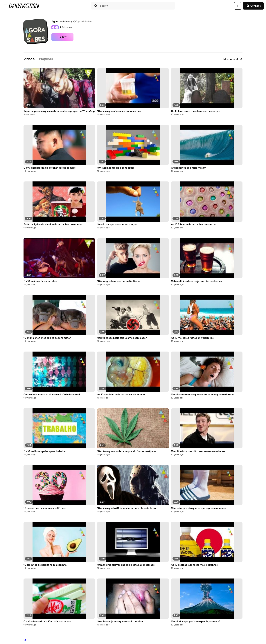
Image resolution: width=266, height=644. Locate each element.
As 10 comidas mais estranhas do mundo (121, 395)
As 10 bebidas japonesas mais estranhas (194, 565)
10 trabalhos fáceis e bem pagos (116, 168)
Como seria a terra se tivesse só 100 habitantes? (52, 395)
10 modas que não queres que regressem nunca (199, 508)
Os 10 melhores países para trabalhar (45, 451)
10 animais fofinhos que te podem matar (47, 338)
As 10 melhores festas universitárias (192, 338)
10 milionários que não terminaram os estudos (198, 451)
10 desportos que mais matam (189, 168)
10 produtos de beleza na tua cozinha (45, 565)
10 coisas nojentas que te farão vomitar (120, 622)
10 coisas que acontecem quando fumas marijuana (127, 451)
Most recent (233, 59)
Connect (253, 6)
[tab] (29, 59)
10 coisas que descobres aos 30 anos (45, 508)
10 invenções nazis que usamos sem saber (122, 338)
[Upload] (238, 6)
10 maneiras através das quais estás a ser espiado (126, 565)
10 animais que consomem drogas (117, 225)
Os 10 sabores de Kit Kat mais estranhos (47, 622)
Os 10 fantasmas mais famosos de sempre (196, 111)
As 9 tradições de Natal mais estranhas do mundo (53, 225)
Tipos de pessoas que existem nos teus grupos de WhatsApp (59, 111)
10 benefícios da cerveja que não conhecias (196, 281)
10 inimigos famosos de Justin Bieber (119, 281)
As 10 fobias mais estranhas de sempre (194, 225)
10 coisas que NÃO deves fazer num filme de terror (127, 508)
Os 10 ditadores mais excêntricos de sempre (50, 168)
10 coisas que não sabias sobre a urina (119, 111)
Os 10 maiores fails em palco (40, 281)
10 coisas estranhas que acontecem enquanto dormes (203, 395)
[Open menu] (5, 6)
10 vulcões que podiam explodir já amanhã (196, 622)
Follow (62, 37)
